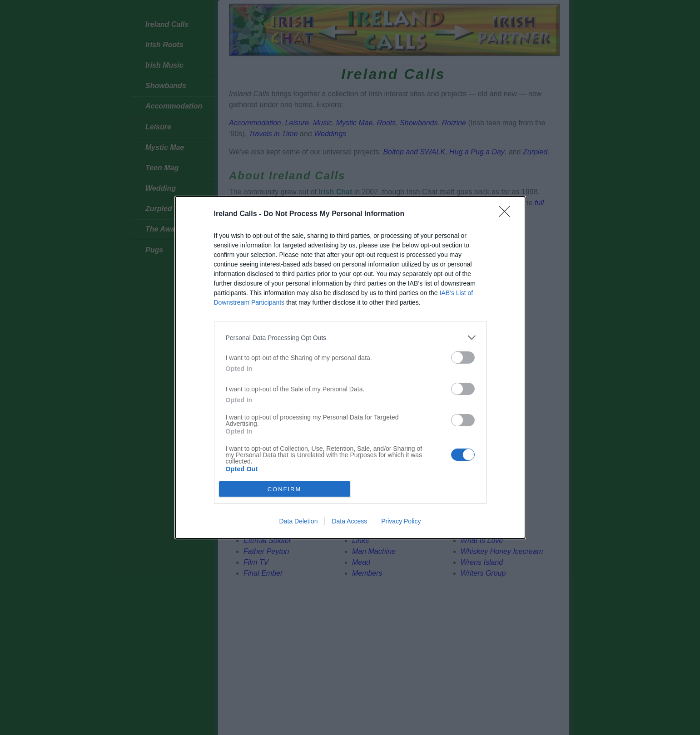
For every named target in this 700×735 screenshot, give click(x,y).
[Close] (507, 214)
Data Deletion (299, 521)
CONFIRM (285, 489)
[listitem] (350, 338)
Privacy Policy (401, 521)
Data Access (349, 521)
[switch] (463, 358)
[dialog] (350, 367)
